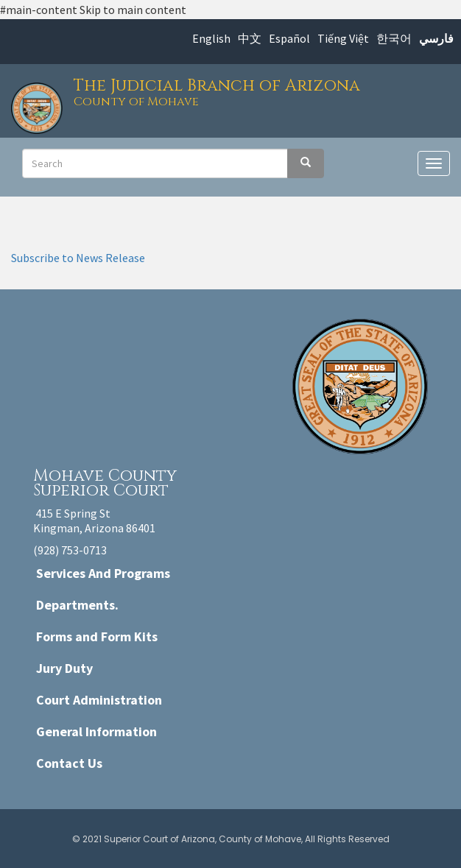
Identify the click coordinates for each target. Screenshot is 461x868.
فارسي (436, 38)
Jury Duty (64, 668)
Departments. (77, 605)
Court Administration (99, 700)
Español (289, 38)
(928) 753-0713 (70, 550)
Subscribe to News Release (78, 258)
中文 (250, 38)
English (211, 38)
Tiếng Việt (343, 38)
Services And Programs (103, 573)
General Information (96, 731)
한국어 (394, 38)
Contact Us (69, 763)
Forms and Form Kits (97, 636)
